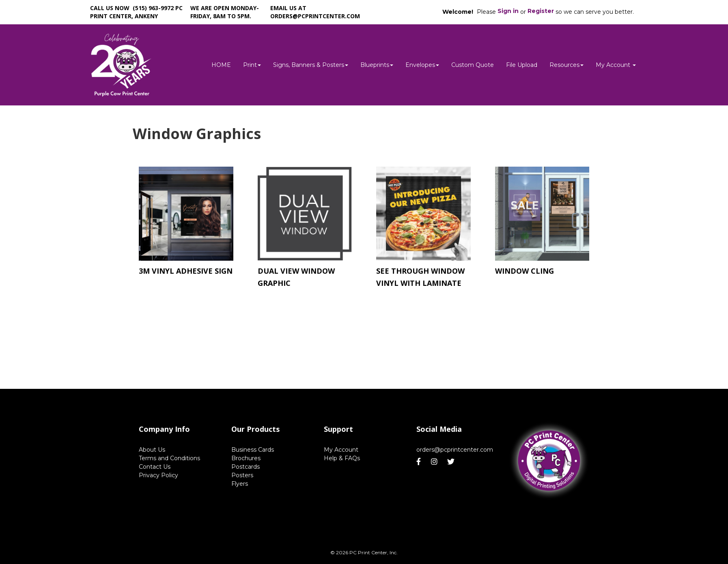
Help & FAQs (342, 458)
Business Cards (253, 450)
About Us (152, 450)
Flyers (240, 484)
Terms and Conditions (169, 458)
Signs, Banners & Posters (311, 65)
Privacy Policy (158, 475)
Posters (242, 475)
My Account (341, 450)
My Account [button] (616, 65)
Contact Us (155, 467)
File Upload (522, 65)
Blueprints (377, 65)
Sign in (508, 11)
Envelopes (422, 65)
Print (252, 65)
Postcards (246, 467)
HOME (221, 65)
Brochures (246, 458)
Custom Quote (473, 65)
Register (541, 11)
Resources (566, 65)
